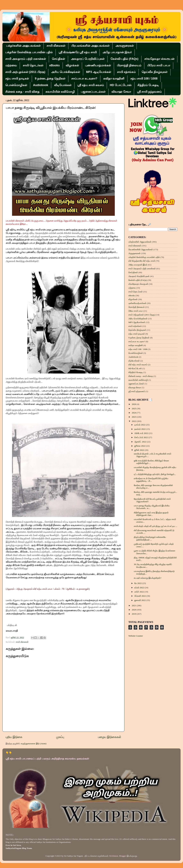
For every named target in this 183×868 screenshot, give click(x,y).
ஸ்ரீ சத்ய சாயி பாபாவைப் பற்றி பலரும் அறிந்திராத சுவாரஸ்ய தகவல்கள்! (47, 759)
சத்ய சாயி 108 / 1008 (144, 79)
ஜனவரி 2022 (140, 600)
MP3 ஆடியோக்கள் (99, 72)
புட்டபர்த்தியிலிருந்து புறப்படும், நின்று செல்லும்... (155, 474)
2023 (134, 417)
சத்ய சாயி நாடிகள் (17, 79)
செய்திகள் (58, 59)
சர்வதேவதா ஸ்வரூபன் (159, 59)
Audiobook (41, 85)
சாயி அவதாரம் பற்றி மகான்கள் (26, 59)
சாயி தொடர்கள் (33, 65)
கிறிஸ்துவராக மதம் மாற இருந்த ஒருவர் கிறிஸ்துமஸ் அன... (151, 514)
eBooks (54, 65)
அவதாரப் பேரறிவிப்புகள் (88, 59)
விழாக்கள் (72, 65)
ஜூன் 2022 (139, 450)
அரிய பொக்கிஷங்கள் (66, 72)
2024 (134, 413)
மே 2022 (138, 583)
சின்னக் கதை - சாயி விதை (22, 92)
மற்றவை (11, 65)
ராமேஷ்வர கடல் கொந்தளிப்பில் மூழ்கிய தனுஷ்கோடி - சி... (151, 480)
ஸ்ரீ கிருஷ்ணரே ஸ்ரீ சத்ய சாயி (78, 52)
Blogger (123, 856)
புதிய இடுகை (14, 737)
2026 (134, 404)
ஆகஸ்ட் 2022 (141, 442)
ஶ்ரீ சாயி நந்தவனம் (149, 92)
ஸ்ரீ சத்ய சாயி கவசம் (91, 85)
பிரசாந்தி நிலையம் (129, 65)
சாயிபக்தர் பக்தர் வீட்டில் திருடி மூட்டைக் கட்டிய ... (156, 526)
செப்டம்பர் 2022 (141, 437)
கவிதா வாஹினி (114, 79)
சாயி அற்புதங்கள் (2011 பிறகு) (25, 72)
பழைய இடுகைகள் (110, 737)
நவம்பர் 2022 (140, 429)
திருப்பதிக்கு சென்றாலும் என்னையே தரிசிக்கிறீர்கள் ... (150, 538)
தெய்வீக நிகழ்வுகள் (155, 72)
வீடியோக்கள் (63, 85)
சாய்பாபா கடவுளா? (84, 79)
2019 (134, 614)
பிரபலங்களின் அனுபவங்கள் (90, 46)
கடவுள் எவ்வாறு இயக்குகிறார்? (148, 578)
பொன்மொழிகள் (16, 85)
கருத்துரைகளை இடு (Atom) (34, 744)
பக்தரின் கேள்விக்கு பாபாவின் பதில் (29, 52)
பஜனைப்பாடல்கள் (93, 92)
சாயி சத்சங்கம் (126, 72)
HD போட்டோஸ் (121, 85)
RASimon (114, 856)
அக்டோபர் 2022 (142, 433)
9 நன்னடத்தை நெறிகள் (50, 79)
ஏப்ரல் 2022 (139, 588)
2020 (134, 610)
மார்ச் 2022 (139, 592)
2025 (134, 409)
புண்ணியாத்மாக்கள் (98, 65)
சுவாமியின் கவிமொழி (60, 92)
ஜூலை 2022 (140, 446)
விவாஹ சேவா (121, 92)
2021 (134, 606)
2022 (134, 421)
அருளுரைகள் (125, 46)
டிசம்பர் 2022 (140, 425)
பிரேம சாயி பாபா (159, 65)
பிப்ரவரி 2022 (140, 596)
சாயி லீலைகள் (56, 46)
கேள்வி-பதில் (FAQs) (124, 59)
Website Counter (136, 636)
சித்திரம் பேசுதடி (148, 85)
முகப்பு (60, 737)
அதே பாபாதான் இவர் (117, 52)
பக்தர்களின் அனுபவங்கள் (23, 46)
